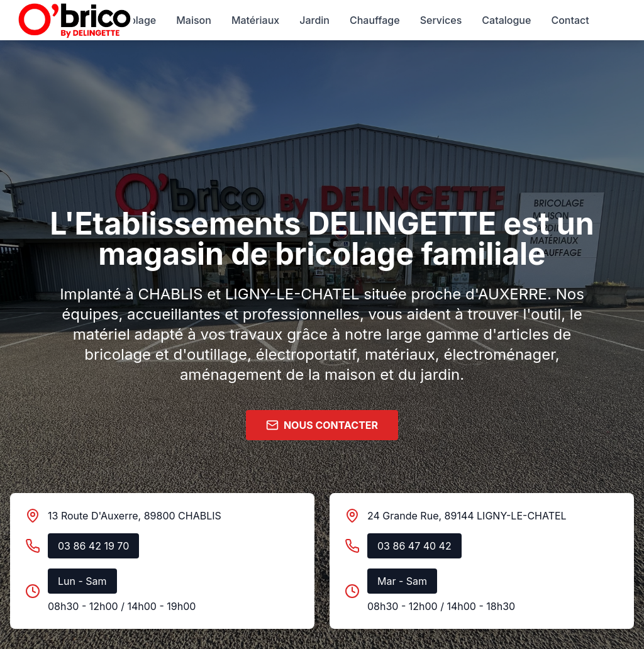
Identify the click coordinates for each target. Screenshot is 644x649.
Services (441, 20)
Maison (194, 20)
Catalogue (506, 20)
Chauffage (375, 20)
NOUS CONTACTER (322, 425)
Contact (570, 20)
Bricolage (133, 20)
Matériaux (255, 20)
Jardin (314, 20)
